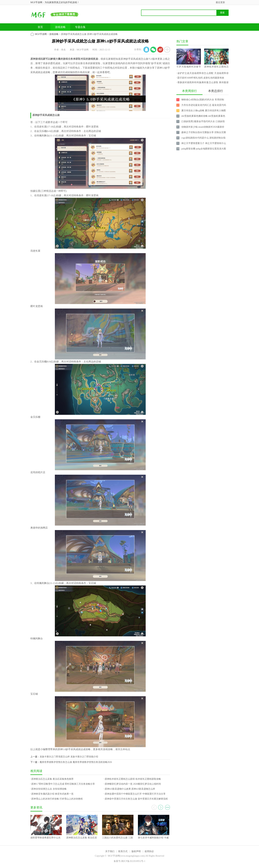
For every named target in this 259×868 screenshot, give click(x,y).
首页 (40, 27)
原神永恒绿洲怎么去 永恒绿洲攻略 (49, 789)
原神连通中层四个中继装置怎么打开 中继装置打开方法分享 (135, 794)
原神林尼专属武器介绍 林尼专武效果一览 (52, 794)
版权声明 (136, 851)
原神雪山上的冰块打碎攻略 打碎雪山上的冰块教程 (57, 799)
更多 (167, 807)
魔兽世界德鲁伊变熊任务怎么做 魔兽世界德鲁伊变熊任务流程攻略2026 (76, 762)
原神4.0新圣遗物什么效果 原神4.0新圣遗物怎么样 (130, 789)
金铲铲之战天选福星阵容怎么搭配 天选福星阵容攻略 (203, 74)
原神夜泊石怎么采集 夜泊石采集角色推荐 (52, 779)
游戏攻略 (60, 27)
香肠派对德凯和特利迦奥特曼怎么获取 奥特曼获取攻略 (203, 83)
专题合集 (80, 27)
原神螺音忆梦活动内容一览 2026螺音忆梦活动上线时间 (133, 784)
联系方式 (123, 851)
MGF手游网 (41, 34)
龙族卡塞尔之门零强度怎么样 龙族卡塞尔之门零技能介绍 (69, 757)
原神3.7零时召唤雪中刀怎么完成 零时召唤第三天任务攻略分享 (63, 784)
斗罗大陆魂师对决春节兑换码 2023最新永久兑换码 (189, 67)
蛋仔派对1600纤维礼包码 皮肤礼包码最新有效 (201, 78)
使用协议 (149, 851)
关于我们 (110, 851)
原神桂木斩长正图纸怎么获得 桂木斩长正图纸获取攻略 (133, 779)
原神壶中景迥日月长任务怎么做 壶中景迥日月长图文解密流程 (136, 799)
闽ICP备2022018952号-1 (133, 861)
